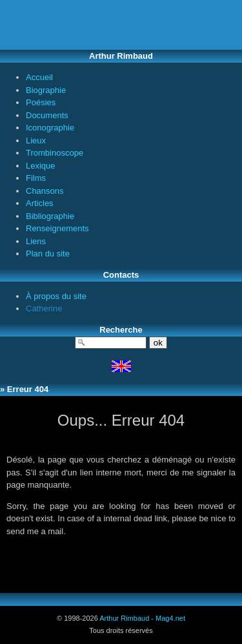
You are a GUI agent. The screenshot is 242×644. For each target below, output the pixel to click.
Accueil (39, 77)
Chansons (45, 191)
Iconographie (50, 128)
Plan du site (48, 254)
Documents (47, 115)
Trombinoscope (55, 153)
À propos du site (56, 296)
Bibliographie (50, 216)
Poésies (41, 102)
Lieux (36, 140)
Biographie (46, 90)
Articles (40, 203)
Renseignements (57, 228)
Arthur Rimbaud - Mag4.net (142, 618)
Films (36, 178)
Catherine (44, 308)
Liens (36, 241)
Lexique (41, 166)
